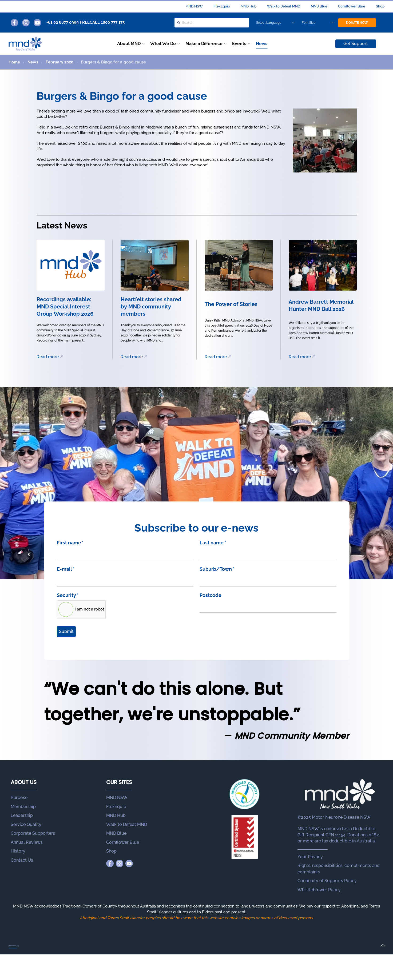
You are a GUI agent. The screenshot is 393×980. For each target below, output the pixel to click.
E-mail (66, 569)
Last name (213, 543)
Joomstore (13, 948)
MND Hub (249, 6)
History (18, 851)
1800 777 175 (113, 22)
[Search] (212, 23)
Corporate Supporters (33, 833)
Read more (48, 357)
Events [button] (239, 44)
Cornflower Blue (352, 6)
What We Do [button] (163, 44)
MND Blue (319, 6)
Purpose (19, 798)
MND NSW (194, 6)
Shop (380, 6)
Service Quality (26, 824)
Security (68, 595)
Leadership (22, 815)
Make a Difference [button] (204, 44)
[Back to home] (25, 44)
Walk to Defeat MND (284, 6)
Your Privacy (310, 857)
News (262, 44)
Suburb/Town (217, 569)
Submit (66, 631)
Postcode (211, 595)
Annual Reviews (27, 842)
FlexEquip (222, 6)
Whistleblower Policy (319, 890)
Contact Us (22, 860)
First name (70, 543)
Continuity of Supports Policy (327, 881)
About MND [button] (129, 44)
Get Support (356, 44)
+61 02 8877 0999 (63, 22)
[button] (383, 945)
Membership (23, 807)
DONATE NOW (357, 23)
